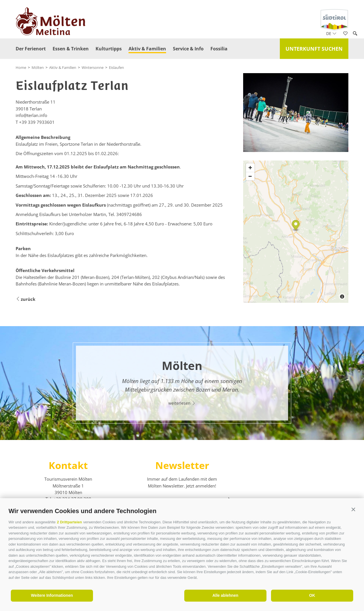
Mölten (38, 67)
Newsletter (182, 465)
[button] (353, 510)
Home (21, 67)
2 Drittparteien (69, 522)
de (331, 33)
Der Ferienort (31, 49)
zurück (25, 299)
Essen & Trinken (71, 49)
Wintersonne (93, 67)
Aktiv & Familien (147, 49)
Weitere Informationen (52, 595)
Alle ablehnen (225, 595)
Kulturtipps (109, 49)
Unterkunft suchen (314, 49)
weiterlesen (182, 403)
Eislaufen (116, 67)
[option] (182, 383)
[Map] (296, 232)
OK (312, 595)
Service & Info (188, 49)
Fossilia (219, 49)
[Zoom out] (250, 176)
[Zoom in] (250, 168)
